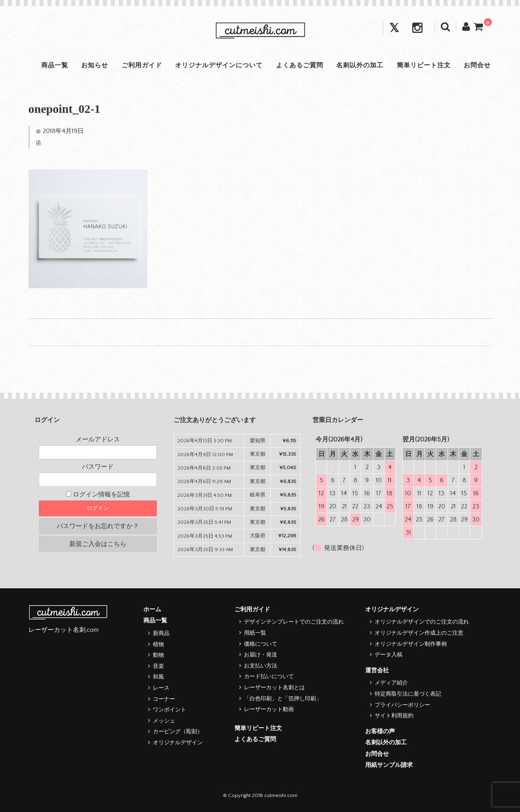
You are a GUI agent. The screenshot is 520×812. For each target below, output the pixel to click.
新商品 (161, 633)
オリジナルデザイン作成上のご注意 (419, 633)
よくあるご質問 (300, 65)
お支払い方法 (261, 666)
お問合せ (480, 65)
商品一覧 (52, 65)
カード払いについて (269, 677)
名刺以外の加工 (361, 65)
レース (161, 688)
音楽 (158, 666)
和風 (158, 677)
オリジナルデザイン (178, 743)
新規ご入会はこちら (98, 544)
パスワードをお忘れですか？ (98, 526)
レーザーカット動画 (269, 709)
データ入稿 (389, 655)
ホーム (152, 609)
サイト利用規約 (394, 716)
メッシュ (164, 721)
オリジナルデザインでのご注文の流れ (422, 622)
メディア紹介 (391, 683)
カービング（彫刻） (178, 732)
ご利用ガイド (141, 65)
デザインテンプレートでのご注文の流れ (294, 622)
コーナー (164, 699)
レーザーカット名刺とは (274, 688)
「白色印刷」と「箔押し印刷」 (283, 699)
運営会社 (377, 670)
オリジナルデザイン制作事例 (411, 644)
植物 (158, 645)
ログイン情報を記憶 (98, 494)
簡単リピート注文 (425, 65)
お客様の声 (380, 731)
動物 (158, 655)
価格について (261, 644)
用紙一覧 (255, 633)
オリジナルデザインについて (218, 65)
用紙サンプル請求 (389, 765)
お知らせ (93, 65)
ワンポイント (170, 710)
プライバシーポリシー (402, 705)
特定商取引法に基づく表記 (408, 694)
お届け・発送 (261, 655)
